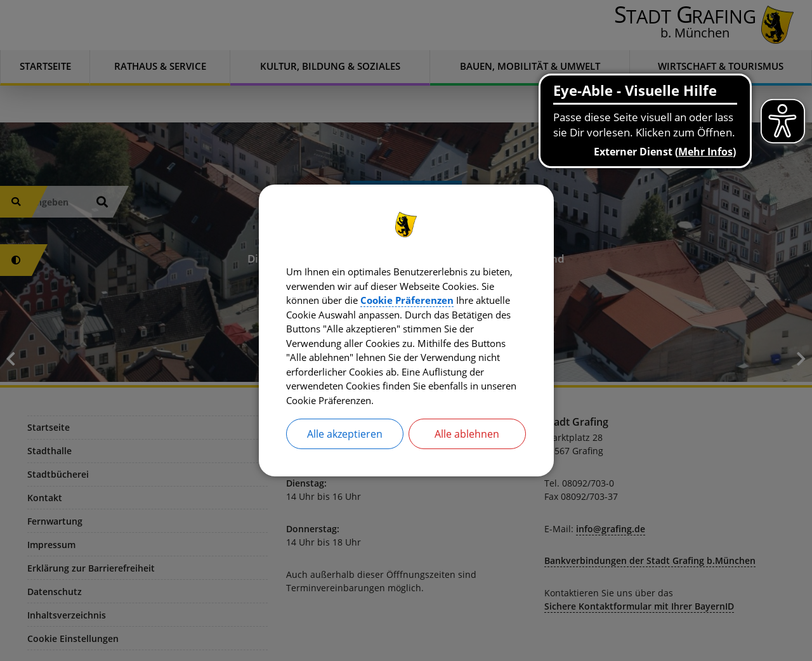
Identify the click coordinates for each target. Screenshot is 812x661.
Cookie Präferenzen (475, 298)
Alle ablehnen (467, 439)
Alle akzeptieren (345, 439)
